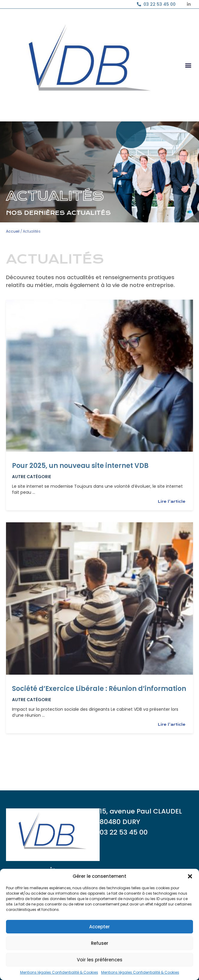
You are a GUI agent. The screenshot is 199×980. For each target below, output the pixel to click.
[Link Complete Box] (99, 405)
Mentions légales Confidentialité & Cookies (59, 972)
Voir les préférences (100, 960)
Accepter (99, 927)
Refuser (100, 943)
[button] (190, 876)
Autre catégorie (32, 477)
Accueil (13, 231)
